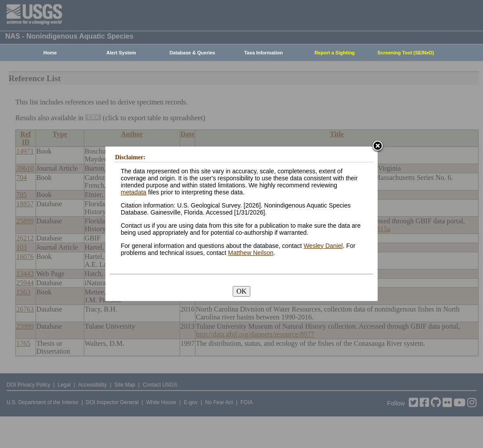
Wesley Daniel (323, 246)
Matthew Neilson (251, 253)
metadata (133, 192)
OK (241, 291)
